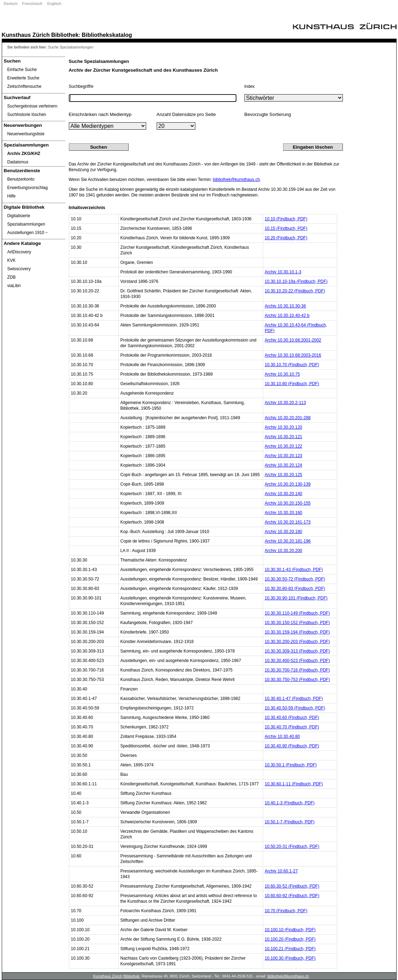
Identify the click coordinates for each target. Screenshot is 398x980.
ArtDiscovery (19, 252)
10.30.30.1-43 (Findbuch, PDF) (294, 570)
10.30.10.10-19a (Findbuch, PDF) (296, 281)
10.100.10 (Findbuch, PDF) (290, 930)
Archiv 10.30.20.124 (284, 465)
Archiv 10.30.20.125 (284, 475)
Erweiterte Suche (23, 78)
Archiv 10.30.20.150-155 (288, 503)
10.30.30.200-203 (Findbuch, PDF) (297, 642)
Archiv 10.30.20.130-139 (288, 484)
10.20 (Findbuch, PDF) (286, 238)
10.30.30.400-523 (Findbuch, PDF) (297, 661)
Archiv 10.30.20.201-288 (288, 418)
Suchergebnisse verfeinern (32, 106)
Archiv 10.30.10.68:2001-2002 (293, 340)
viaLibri (14, 286)
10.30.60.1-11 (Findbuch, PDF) (294, 784)
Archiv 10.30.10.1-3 (283, 272)
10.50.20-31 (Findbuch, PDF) (292, 846)
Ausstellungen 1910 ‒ (28, 233)
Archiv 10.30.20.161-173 (288, 522)
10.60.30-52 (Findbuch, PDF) (292, 886)
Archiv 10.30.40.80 (282, 736)
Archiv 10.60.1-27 (281, 871)
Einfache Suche (22, 70)
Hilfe (12, 196)
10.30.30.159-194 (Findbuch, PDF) (297, 632)
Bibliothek (65, 35)
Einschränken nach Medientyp (100, 114)
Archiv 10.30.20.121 (284, 437)
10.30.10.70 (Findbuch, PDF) (292, 365)
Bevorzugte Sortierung (268, 114)
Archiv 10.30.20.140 (284, 494)
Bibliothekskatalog (107, 35)
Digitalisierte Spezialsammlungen (26, 220)
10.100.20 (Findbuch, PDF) (290, 939)
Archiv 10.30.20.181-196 (288, 541)
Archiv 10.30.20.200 (284, 551)
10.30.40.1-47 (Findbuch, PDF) (294, 699)
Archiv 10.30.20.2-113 (285, 403)
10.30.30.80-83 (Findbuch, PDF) (295, 589)
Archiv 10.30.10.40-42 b (287, 316)
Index (250, 86)
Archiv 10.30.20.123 (284, 456)
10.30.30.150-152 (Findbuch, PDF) (297, 623)
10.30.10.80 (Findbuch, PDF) (292, 384)
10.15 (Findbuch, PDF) (286, 228)
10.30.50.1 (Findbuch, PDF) (291, 765)
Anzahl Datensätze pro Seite (186, 114)
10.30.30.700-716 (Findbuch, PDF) (297, 670)
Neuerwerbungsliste (26, 134)
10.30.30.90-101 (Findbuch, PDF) (296, 598)
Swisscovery (19, 269)
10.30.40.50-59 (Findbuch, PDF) (295, 708)
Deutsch (11, 4)
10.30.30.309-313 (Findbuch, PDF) (297, 651)
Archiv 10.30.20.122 (284, 446)
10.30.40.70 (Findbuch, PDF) (292, 727)
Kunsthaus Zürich (26, 35)
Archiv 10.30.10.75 (282, 374)
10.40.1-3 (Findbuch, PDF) (290, 803)
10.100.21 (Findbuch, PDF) (290, 949)
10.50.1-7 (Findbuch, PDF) (290, 822)
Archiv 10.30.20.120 (284, 427)
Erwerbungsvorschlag (28, 188)
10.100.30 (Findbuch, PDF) (290, 958)
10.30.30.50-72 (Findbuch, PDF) (295, 579)
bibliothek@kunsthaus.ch (236, 180)
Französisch (32, 4)
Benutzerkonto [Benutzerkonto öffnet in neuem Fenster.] (21, 179)
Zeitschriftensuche (24, 86)
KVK (12, 260)
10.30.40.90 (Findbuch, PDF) (292, 746)
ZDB (12, 277)
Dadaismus (18, 162)
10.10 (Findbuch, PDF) (286, 219)
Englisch (54, 4)
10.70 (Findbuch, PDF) (286, 911)
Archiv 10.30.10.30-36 (285, 306)
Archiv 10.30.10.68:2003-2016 (293, 355)
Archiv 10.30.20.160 (284, 513)
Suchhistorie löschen (27, 115)
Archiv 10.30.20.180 (284, 532)
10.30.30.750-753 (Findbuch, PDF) (297, 680)
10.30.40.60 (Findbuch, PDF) (292, 718)
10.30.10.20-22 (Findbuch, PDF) (295, 291)
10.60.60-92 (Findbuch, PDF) (292, 896)
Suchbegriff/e (81, 86)
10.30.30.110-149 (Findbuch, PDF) (297, 613)
